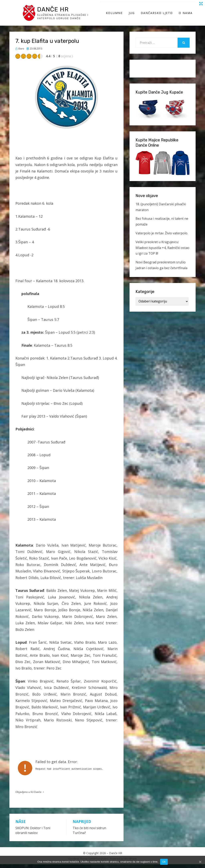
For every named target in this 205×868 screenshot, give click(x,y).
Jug (132, 15)
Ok (164, 862)
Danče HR (55, 11)
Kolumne (114, 15)
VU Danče (36, 796)
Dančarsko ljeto (157, 15)
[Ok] (200, 862)
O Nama (186, 15)
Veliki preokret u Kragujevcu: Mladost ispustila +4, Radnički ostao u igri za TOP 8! (162, 252)
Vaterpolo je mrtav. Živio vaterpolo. (162, 237)
